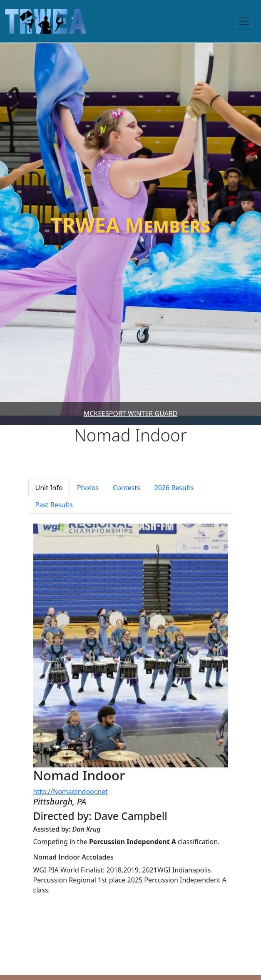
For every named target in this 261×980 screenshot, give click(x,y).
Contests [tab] (127, 488)
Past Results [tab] (54, 505)
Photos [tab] (88, 488)
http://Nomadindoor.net (71, 792)
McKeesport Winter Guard (131, 414)
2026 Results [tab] (174, 488)
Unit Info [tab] (49, 488)
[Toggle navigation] (244, 21)
